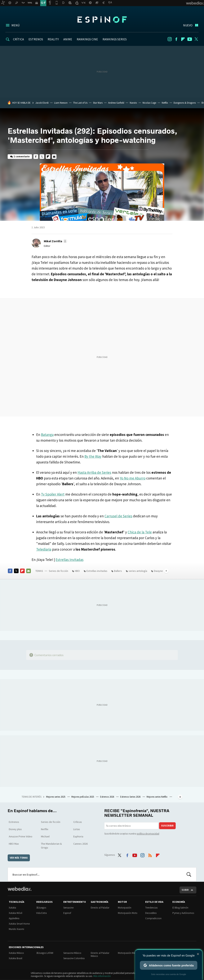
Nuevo (188, 25)
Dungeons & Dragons (185, 103)
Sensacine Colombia (74, 958)
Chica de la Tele (140, 532)
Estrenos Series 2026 (131, 797)
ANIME (68, 39)
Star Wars (98, 103)
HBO (77, 571)
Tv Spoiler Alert (53, 494)
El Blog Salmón (180, 908)
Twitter (196, 39)
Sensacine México (72, 953)
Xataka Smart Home (19, 924)
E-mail (54, 157)
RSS (150, 854)
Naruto (133, 103)
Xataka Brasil (16, 958)
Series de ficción (58, 571)
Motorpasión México (129, 953)
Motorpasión (125, 908)
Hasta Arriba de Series (94, 472)
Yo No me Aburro (133, 478)
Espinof (102, 20)
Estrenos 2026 (107, 797)
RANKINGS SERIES (115, 39)
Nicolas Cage (149, 103)
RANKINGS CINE (87, 39)
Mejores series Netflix (157, 797)
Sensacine (68, 908)
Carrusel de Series (118, 516)
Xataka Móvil (16, 913)
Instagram (170, 39)
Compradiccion (153, 918)
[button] (55, 241)
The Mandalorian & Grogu (51, 846)
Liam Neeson (61, 103)
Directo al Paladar (100, 908)
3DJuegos (41, 908)
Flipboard (183, 39)
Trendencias (151, 908)
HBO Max (14, 844)
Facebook (176, 39)
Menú (16, 25)
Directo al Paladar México (100, 954)
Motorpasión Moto (128, 913)
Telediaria (44, 549)
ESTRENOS (36, 39)
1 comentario (22, 156)
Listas (77, 829)
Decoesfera (151, 913)
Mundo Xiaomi (16, 929)
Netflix (165, 103)
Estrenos (14, 822)
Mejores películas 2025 (83, 797)
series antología (138, 571)
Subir (185, 890)
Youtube (190, 39)
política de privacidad (148, 834)
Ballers (118, 571)
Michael (45, 836)
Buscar (189, 874)
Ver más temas (19, 858)
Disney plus (15, 829)
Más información (102, 976)
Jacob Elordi (42, 103)
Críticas (78, 822)
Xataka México (16, 953)
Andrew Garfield (116, 103)
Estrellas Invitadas (69, 560)
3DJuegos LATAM (45, 953)
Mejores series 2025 (56, 797)
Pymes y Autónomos (183, 913)
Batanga (47, 435)
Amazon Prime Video (21, 836)
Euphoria (78, 836)
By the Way (93, 456)
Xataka (12, 908)
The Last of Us (80, 103)
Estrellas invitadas (97, 571)
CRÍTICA (18, 39)
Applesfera (14, 918)
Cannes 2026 (80, 844)
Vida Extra (41, 913)
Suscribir (167, 826)
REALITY (53, 39)
